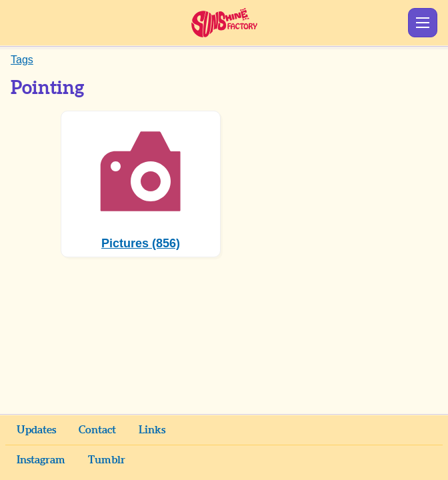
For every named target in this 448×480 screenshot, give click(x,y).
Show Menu (423, 23)
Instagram (41, 460)
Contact (97, 430)
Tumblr (107, 460)
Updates (36, 430)
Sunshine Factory (224, 23)
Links (152, 430)
